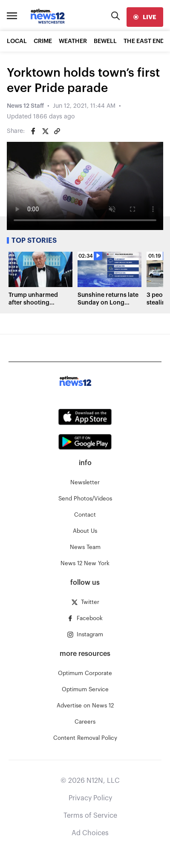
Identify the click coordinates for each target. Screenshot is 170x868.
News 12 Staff (25, 106)
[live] (145, 17)
